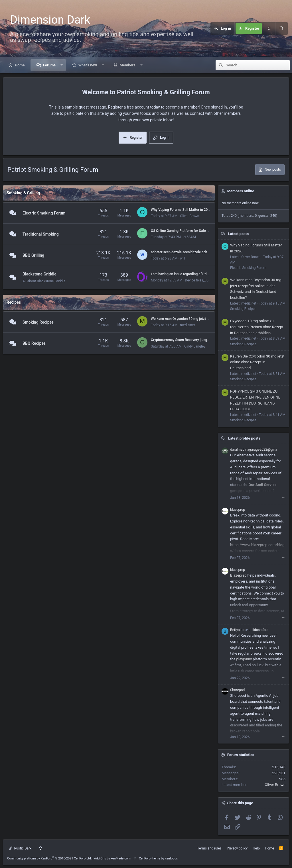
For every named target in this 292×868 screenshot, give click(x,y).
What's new (88, 65)
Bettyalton (238, 630)
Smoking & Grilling (23, 193)
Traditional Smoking (41, 234)
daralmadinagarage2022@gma (254, 450)
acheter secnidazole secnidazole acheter (182, 252)
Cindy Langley (195, 346)
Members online (241, 191)
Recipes (14, 302)
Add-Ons (100, 858)
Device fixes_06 (197, 280)
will (182, 258)
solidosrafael (258, 630)
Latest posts (238, 234)
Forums (49, 65)
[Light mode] (269, 28)
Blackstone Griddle (39, 274)
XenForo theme (150, 858)
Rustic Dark (20, 848)
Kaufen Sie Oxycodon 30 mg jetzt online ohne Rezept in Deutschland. (257, 362)
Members (128, 65)
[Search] (281, 28)
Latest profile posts (244, 438)
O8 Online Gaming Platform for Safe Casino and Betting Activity (199, 231)
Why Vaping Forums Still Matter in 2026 (181, 210)
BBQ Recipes (34, 343)
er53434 (190, 237)
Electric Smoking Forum (44, 213)
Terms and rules (209, 848)
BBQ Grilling (33, 256)
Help (256, 848)
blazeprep (238, 510)
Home (20, 65)
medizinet (187, 325)
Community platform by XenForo (49, 858)
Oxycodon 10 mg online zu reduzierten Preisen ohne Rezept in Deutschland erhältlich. (257, 327)
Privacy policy (237, 848)
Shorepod (237, 690)
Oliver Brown (189, 216)
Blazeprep (238, 575)
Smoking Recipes (38, 322)
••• (284, 498)
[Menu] (207, 28)
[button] (62, 65)
